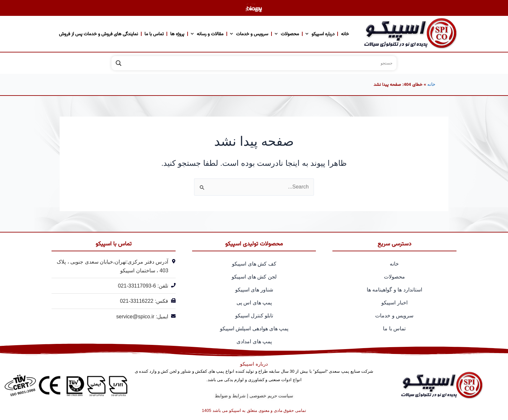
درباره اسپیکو (320, 34)
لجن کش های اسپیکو (254, 277)
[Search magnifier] (119, 63)
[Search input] (260, 63)
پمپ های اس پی (254, 303)
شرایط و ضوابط (230, 396)
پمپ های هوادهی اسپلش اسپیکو (254, 329)
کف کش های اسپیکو (254, 264)
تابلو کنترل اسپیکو (254, 316)
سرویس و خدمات (249, 34)
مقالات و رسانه (207, 34)
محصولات (287, 34)
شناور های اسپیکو (254, 290)
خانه (345, 34)
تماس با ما (154, 34)
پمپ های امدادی (254, 341)
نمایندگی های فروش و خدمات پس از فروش (98, 34)
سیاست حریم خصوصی (271, 396)
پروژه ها (177, 34)
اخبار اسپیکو (394, 303)
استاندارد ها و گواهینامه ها (394, 290)
